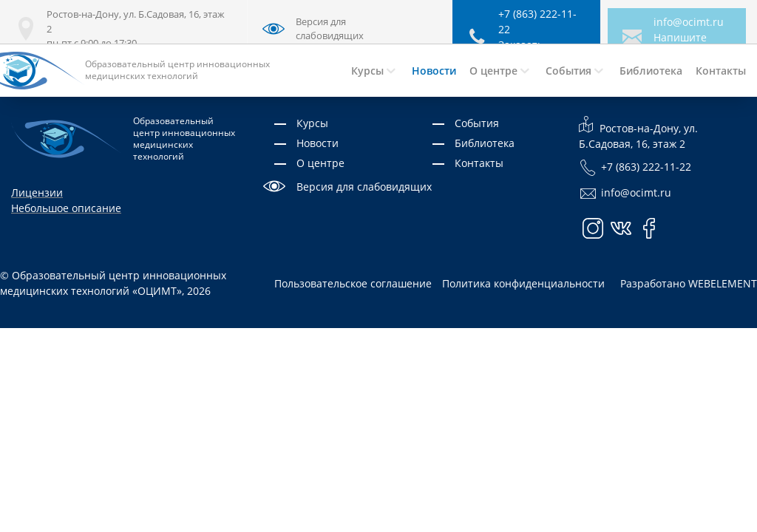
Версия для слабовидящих (364, 187)
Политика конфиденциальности (523, 283)
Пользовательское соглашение (353, 283)
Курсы (312, 123)
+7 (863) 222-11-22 (635, 168)
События (477, 123)
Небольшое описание (66, 208)
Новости (318, 143)
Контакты (479, 163)
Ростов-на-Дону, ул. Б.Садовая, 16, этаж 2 (638, 133)
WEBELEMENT (723, 283)
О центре (320, 163)
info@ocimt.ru (689, 22)
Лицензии (37, 192)
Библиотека (485, 143)
